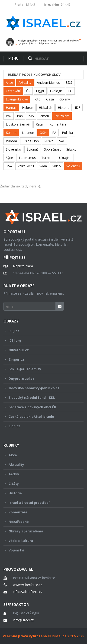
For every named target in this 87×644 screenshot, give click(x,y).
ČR (28, 91)
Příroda (11, 141)
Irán (20, 116)
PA (54, 133)
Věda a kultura (40, 541)
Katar (40, 124)
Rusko (49, 141)
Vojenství (73, 166)
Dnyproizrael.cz (40, 378)
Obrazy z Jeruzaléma (40, 531)
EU (70, 91)
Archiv (40, 474)
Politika (67, 133)
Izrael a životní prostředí (40, 503)
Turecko (47, 158)
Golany (65, 99)
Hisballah (45, 108)
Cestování (13, 91)
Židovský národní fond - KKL (40, 398)
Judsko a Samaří (18, 124)
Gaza (50, 99)
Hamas (11, 108)
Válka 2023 (26, 166)
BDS (69, 82)
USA (9, 166)
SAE (62, 141)
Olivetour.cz (40, 350)
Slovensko (13, 149)
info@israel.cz (23, 620)
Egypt (40, 91)
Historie (64, 108)
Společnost (52, 149)
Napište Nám (23, 266)
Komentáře (58, 124)
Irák (9, 116)
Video (57, 166)
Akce (9, 82)
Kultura (11, 133)
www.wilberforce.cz (27, 585)
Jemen (44, 116)
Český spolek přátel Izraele (40, 417)
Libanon (28, 133)
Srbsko (71, 149)
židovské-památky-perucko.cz (40, 388)
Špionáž (33, 149)
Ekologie (56, 91)
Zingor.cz (40, 359)
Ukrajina (65, 158)
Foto (37, 99)
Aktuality (25, 82)
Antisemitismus (48, 82)
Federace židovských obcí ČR (40, 407)
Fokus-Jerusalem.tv (40, 369)
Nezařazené (40, 522)
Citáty (40, 484)
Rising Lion (31, 141)
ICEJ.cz (40, 331)
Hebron (28, 108)
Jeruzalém (62, 116)
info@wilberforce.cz (28, 592)
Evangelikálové (17, 99)
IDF (78, 108)
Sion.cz (40, 426)
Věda (43, 166)
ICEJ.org (40, 340)
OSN (43, 133)
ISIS (31, 116)
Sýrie (9, 158)
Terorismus (27, 158)
